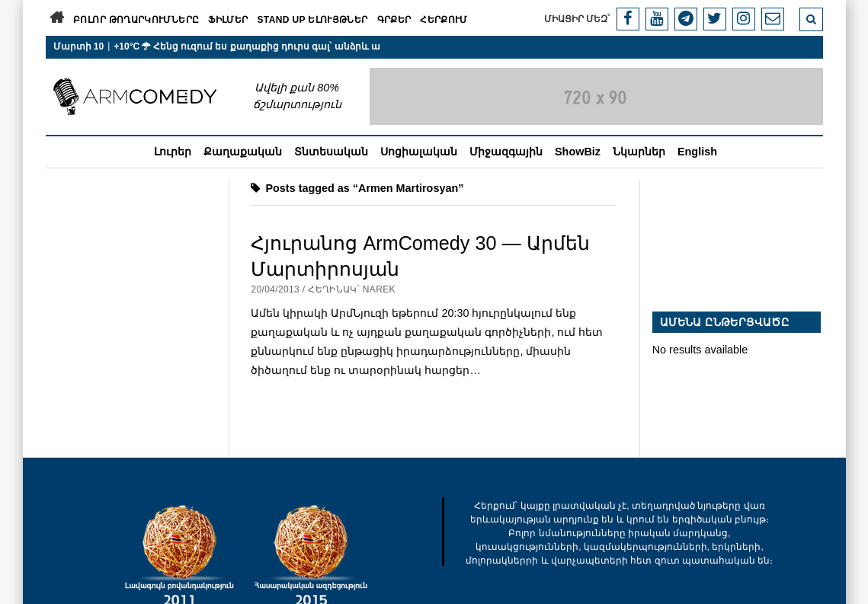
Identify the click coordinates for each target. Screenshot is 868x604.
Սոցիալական (419, 152)
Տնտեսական (331, 152)
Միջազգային (506, 152)
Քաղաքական (243, 152)
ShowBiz (578, 152)
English (697, 152)
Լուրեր (173, 152)
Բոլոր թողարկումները (136, 20)
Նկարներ (639, 152)
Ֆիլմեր (228, 20)
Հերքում (444, 20)
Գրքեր (394, 20)
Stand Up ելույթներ (312, 20)
